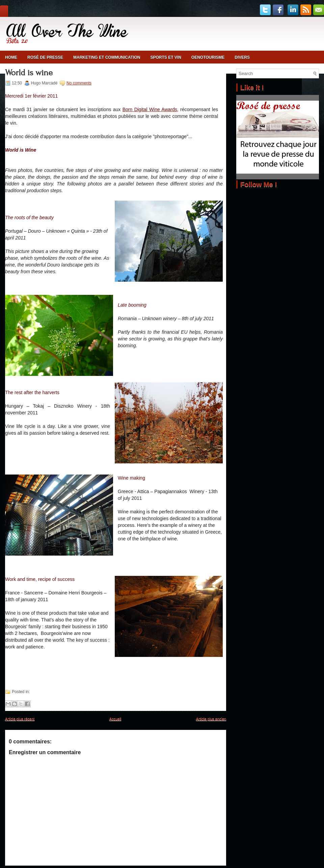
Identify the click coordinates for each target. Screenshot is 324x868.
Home (11, 57)
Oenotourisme (208, 57)
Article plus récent (20, 719)
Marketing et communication (107, 57)
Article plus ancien (211, 719)
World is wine (29, 73)
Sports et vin (166, 57)
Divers (242, 57)
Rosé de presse (45, 57)
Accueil (115, 719)
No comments (79, 83)
